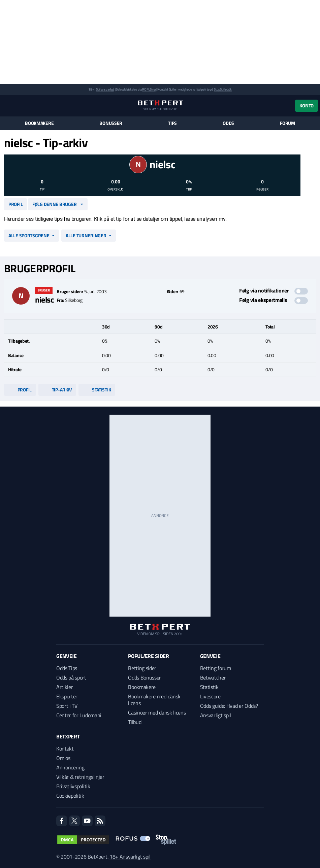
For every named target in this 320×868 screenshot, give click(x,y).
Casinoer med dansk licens (157, 713)
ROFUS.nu (149, 89)
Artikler (65, 687)
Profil (15, 204)
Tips (172, 123)
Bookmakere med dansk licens (154, 700)
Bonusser (111, 123)
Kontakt (65, 749)
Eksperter (67, 696)
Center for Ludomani (79, 715)
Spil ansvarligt (105, 89)
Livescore (210, 696)
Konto (307, 106)
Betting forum (216, 668)
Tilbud (135, 722)
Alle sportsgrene (29, 235)
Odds (228, 123)
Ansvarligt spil (216, 715)
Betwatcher (213, 678)
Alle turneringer (86, 235)
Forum (287, 123)
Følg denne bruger (54, 204)
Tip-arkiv (57, 390)
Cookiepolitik (70, 796)
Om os (63, 758)
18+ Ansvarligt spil (130, 857)
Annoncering (70, 767)
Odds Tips (67, 668)
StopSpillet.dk (223, 89)
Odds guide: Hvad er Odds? (229, 706)
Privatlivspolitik (73, 786)
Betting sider (142, 668)
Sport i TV (67, 706)
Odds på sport (71, 678)
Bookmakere (39, 123)
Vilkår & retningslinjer (80, 777)
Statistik (97, 390)
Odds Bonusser (145, 678)
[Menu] (8, 106)
